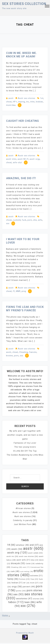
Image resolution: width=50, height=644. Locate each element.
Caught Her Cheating (23, 121)
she (35, 220)
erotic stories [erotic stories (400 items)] (25, 573)
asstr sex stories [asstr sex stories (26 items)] (29, 556)
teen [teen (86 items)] (30, 602)
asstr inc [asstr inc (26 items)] (12, 556)
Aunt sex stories (23, 516)
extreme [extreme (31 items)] (36, 576)
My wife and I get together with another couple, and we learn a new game (25, 435)
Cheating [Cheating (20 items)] (16, 567)
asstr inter (11, 159)
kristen (10, 356)
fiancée (33, 352)
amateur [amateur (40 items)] (23, 545)
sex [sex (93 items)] (19, 594)
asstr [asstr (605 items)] (33, 548)
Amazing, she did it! (21, 178)
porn (30, 220)
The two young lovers (25, 447)
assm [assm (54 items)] (17, 549)
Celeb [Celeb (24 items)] (30, 564)
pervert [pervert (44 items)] (29, 587)
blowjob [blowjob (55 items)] (18, 563)
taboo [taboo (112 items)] (16, 602)
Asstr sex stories (27, 98)
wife (40, 220)
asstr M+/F (23, 159)
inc (28, 102)
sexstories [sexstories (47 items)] (24, 599)
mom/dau (11, 105)
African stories (23, 508)
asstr (11, 98)
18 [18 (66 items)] (11, 545)
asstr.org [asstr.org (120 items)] (17, 553)
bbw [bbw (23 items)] (35, 560)
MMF (18, 291)
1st (42, 98)
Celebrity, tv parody (23, 520)
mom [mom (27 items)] (34, 583)
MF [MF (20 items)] (26, 583)
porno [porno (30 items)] (21, 591)
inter (32, 102)
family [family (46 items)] (13, 579)
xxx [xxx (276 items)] (28, 606)
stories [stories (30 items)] (38, 599)
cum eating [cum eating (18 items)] (27, 572)
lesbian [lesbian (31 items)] (17, 583)
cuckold (17, 220)
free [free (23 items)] (34, 579)
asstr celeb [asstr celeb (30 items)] (35, 553)
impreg (22, 102)
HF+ (15, 102)
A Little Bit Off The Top (25, 451)
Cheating (24, 352)
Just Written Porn (23, 524)
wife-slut (17, 162)
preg (24, 291)
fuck (24, 220)
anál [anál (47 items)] (34, 545)
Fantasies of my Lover (25, 443)
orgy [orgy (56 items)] (17, 587)
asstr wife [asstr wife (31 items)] (23, 560)
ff (14, 291)
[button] (47, 6)
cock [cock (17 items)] (26, 567)
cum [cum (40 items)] (15, 571)
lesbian (39, 102)
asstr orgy (35, 159)
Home (5, 615)
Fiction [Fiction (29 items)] (24, 579)
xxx (8, 223)
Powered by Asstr (25, 633)
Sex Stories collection (24, 4)
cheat (9, 102)
